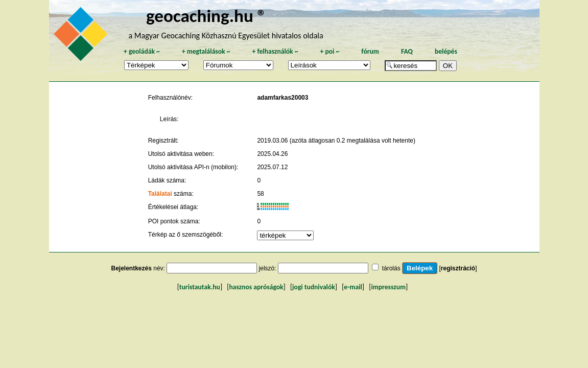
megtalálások (206, 51)
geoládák (142, 51)
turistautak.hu (200, 287)
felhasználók (275, 51)
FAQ (407, 51)
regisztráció (458, 268)
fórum (370, 51)
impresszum (388, 287)
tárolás (391, 268)
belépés (446, 51)
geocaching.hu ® (206, 16)
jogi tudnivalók (314, 287)
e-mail (353, 287)
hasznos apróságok (256, 287)
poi (330, 51)
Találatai (160, 194)
